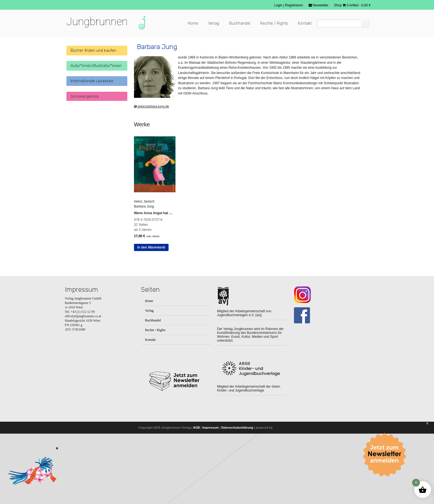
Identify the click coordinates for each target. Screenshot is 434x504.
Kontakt (305, 23)
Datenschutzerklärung (237, 417)
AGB (197, 417)
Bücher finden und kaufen (93, 51)
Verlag (214, 23)
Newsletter (319, 5)
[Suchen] (365, 23)
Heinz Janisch (144, 191)
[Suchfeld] (343, 24)
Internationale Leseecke (92, 81)
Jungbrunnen (97, 22)
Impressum (210, 417)
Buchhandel (240, 23)
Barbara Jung (144, 196)
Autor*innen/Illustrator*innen (96, 66)
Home (193, 23)
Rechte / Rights (274, 23)
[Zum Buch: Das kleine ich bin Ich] (30, 492)
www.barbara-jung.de (152, 96)
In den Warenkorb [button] (151, 237)
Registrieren (294, 5)
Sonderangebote (85, 96)
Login (279, 5)
